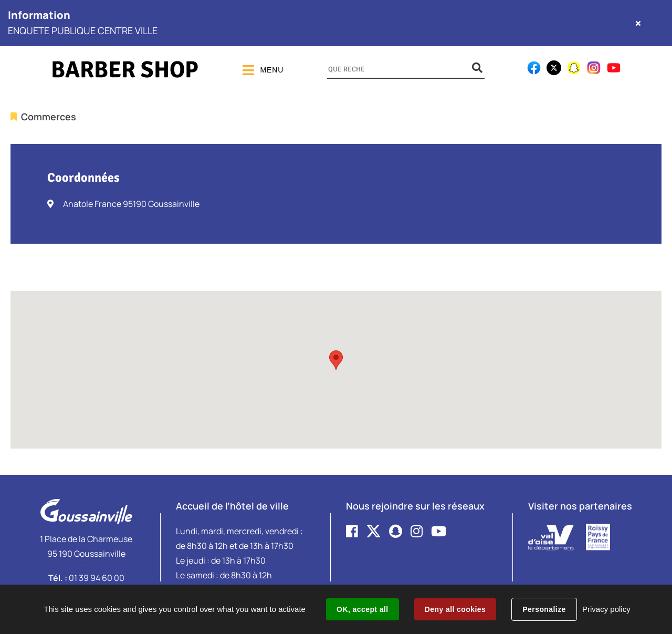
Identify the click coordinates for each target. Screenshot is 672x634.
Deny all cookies (455, 609)
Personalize (544, 609)
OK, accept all (362, 609)
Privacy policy (606, 609)
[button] (336, 360)
